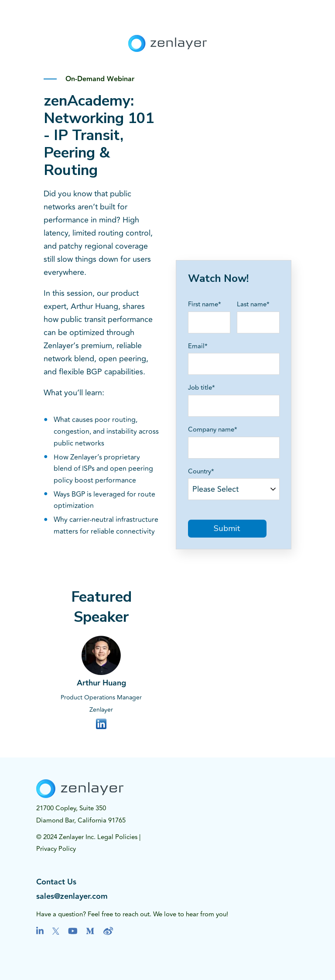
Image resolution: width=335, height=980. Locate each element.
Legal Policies (117, 837)
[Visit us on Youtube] (73, 931)
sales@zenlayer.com (72, 896)
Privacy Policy (56, 849)
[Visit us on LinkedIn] (40, 931)
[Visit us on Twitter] (56, 931)
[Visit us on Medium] (90, 931)
